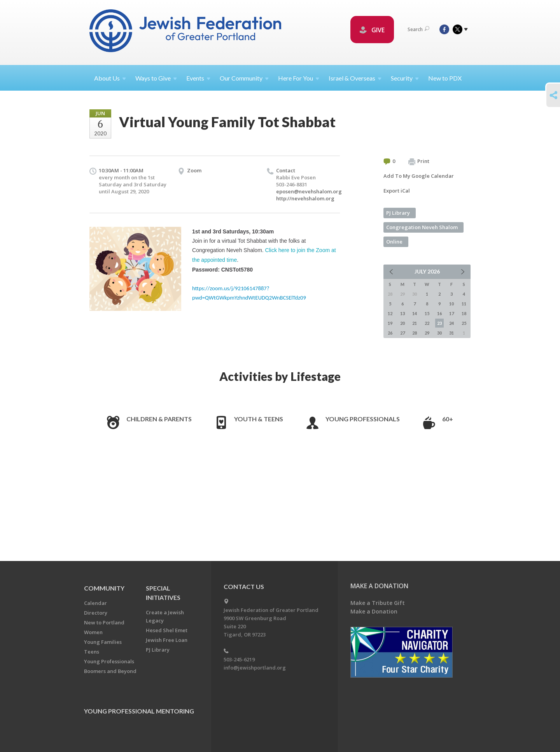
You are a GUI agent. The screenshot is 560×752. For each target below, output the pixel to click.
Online (394, 242)
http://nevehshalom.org (305, 198)
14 (415, 313)
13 (402, 313)
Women (93, 632)
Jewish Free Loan (167, 640)
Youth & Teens (259, 419)
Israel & (355, 78)
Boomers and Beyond (110, 671)
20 (402, 323)
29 (427, 333)
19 (390, 323)
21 (415, 323)
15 (427, 313)
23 (439, 323)
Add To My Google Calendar (419, 176)
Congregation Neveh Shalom (422, 227)
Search (418, 29)
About (110, 78)
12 (390, 313)
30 (439, 333)
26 (390, 333)
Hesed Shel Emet (167, 630)
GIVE (372, 30)
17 (451, 313)
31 (451, 333)
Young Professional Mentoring (139, 711)
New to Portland (104, 622)
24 (451, 323)
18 (464, 313)
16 (439, 313)
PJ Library (398, 213)
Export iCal (397, 191)
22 (427, 323)
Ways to (156, 78)
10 (451, 304)
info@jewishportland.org (255, 668)
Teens (92, 652)
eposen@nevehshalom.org (309, 191)
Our (244, 78)
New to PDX (445, 78)
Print (419, 161)
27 (402, 333)
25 (464, 323)
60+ (448, 419)
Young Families (103, 642)
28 (415, 333)
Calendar (95, 603)
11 (464, 304)
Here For (299, 78)
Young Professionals (363, 419)
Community (104, 588)
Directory (96, 613)
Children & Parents (159, 419)
